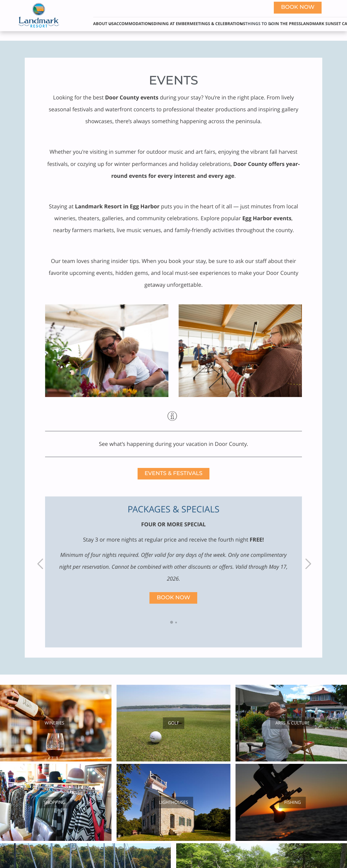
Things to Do (260, 24)
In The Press (288, 24)
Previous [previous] (39, 563)
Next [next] (308, 563)
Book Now (173, 598)
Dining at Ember (171, 24)
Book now (298, 7)
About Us (104, 24)
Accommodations (134, 24)
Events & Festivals (174, 474)
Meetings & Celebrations (217, 24)
